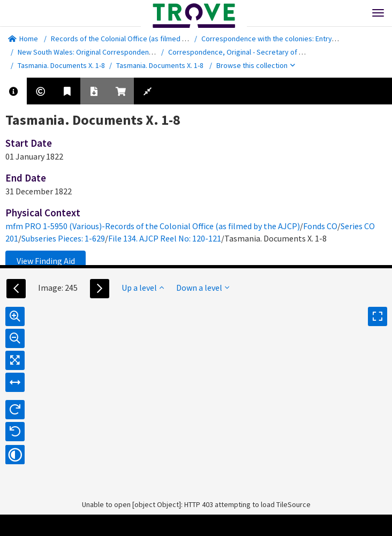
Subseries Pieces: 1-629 (63, 238)
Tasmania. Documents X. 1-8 (61, 65)
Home (23, 39)
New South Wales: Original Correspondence (87, 52)
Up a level (143, 288)
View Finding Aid (46, 261)
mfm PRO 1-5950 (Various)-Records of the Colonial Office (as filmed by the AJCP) (153, 226)
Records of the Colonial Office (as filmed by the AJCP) (137, 39)
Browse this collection (256, 65)
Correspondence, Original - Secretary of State (242, 52)
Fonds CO (320, 226)
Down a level (203, 288)
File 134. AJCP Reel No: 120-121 (165, 238)
